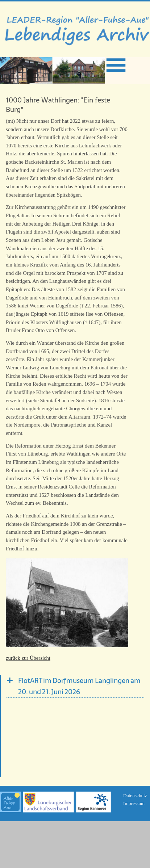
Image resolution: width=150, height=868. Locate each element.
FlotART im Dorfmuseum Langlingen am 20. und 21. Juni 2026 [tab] (79, 686)
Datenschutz (135, 795)
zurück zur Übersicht (28, 658)
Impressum (134, 803)
